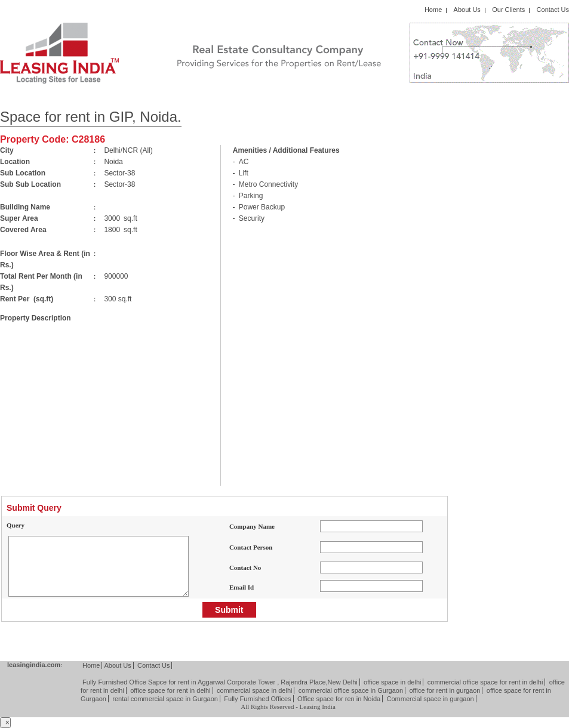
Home (433, 10)
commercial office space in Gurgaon (351, 690)
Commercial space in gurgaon (430, 699)
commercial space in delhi (255, 690)
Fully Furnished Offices (257, 699)
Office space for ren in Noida (339, 699)
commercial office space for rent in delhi (485, 682)
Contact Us (553, 10)
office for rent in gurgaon (445, 690)
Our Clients (508, 10)
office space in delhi (392, 682)
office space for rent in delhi (170, 690)
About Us (467, 10)
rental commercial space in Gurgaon (165, 699)
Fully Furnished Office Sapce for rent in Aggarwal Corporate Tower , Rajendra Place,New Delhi (220, 682)
